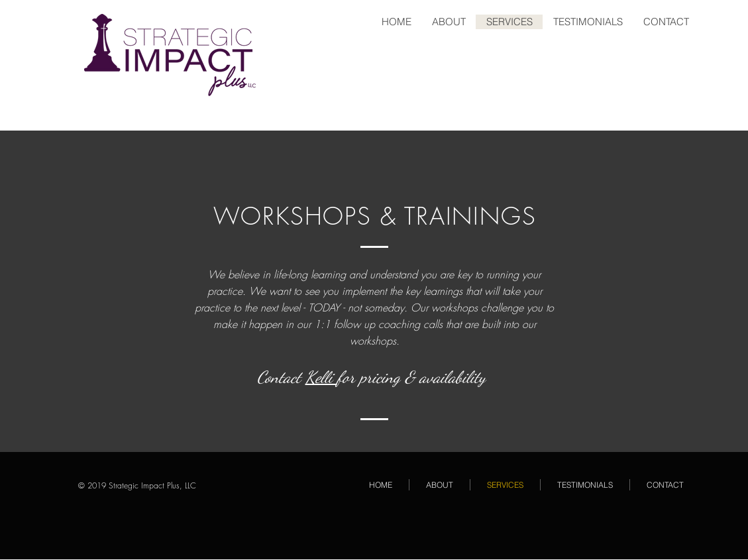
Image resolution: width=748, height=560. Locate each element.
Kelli (321, 377)
